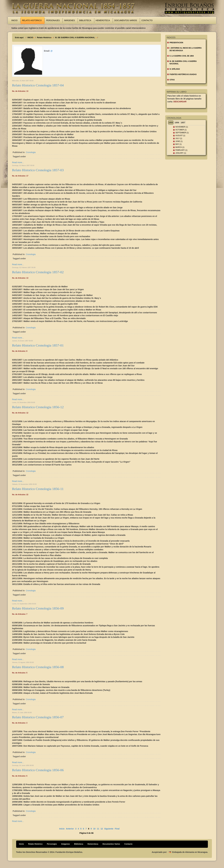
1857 (183, 123)
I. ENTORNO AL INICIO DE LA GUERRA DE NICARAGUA (186, 49)
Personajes (53, 20)
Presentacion (176, 43)
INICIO (30, 37)
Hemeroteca (103, 20)
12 (102, 829)
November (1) (182, 127)
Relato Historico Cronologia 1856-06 (38, 770)
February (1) (181, 150)
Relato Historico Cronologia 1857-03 (38, 170)
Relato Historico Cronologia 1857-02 (38, 272)
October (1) (181, 130)
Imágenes (69, 20)
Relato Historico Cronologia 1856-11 (38, 489)
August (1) (180, 136)
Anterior (70, 829)
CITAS (172, 80)
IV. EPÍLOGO (175, 69)
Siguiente (109, 829)
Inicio (14, 20)
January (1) (181, 153)
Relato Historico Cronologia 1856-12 (38, 407)
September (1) (182, 133)
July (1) (179, 138)
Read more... (18, 162)
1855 (171, 123)
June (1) (179, 141)
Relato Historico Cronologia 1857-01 (38, 345)
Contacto (147, 20)
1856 (177, 123)
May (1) (179, 144)
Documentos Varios (126, 20)
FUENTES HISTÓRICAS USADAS (183, 74)
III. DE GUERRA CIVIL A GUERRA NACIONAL (75, 37)
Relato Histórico (32, 20)
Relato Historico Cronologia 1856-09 (38, 608)
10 (94, 829)
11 (98, 829)
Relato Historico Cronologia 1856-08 (38, 667)
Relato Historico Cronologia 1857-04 (38, 85)
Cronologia (31, 152)
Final (117, 829)
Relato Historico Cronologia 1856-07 (38, 717)
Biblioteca (85, 20)
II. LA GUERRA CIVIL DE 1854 (182, 56)
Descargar (180, 102)
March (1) (180, 147)
